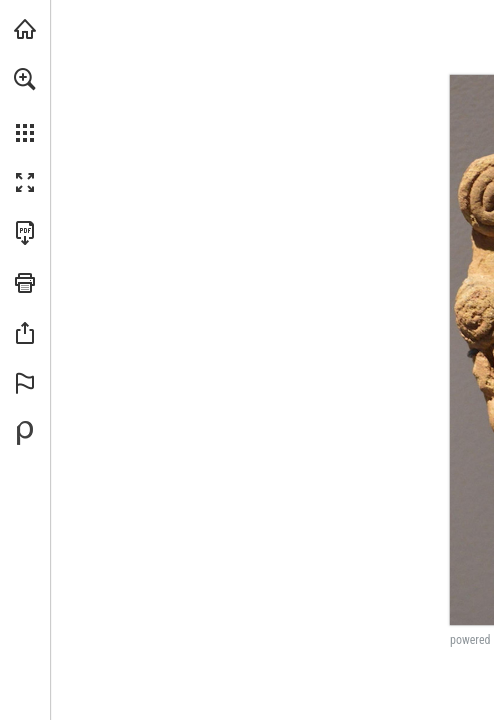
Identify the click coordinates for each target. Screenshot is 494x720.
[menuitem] (25, 105)
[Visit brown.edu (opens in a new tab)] (25, 29)
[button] (25, 79)
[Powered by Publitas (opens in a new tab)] (25, 433)
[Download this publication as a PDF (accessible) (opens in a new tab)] (25, 233)
